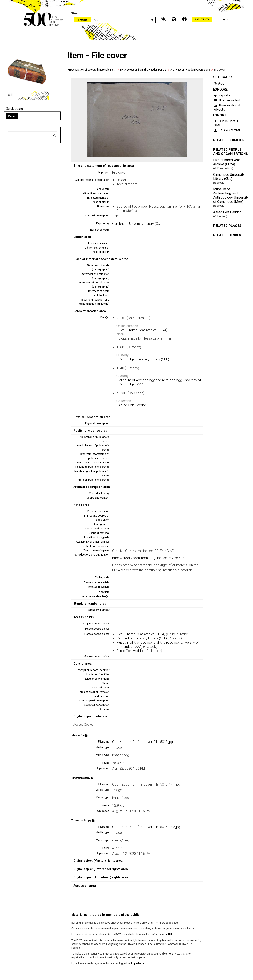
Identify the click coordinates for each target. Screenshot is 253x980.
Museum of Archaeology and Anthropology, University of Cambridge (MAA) (231, 195)
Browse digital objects (227, 107)
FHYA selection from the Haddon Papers (143, 70)
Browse (82, 20)
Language (174, 19)
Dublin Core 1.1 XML (227, 123)
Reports (222, 95)
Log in (224, 19)
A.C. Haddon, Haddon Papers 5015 (190, 70)
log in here (138, 963)
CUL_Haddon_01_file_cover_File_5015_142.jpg (146, 827)
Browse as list (227, 100)
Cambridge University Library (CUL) (137, 224)
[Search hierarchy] (32, 136)
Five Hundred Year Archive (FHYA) (143, 330)
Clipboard (164, 19)
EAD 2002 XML (227, 130)
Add (221, 83)
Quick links (184, 19)
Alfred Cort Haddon (133, 405)
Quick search (15, 109)
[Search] (54, 136)
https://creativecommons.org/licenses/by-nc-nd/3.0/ (151, 558)
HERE (169, 935)
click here (167, 954)
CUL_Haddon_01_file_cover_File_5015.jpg (143, 742)
